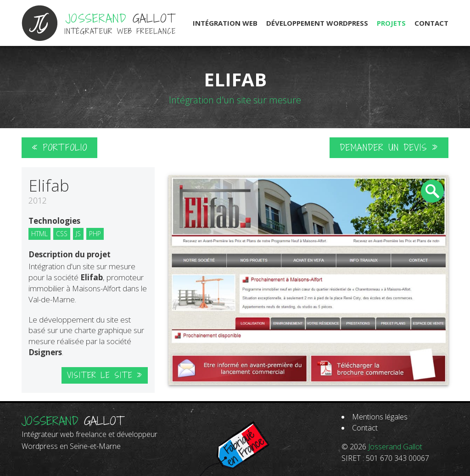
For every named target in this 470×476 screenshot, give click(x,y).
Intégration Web (225, 23)
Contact (431, 23)
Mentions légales (380, 417)
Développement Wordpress (317, 23)
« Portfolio (59, 147)
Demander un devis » (389, 147)
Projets (391, 23)
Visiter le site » (105, 375)
